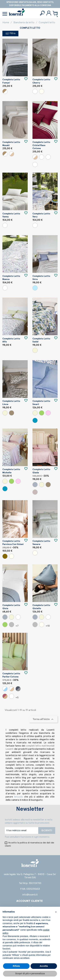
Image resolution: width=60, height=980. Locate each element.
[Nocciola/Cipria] (5, 696)
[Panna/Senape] (42, 157)
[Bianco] (35, 91)
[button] (56, 912)
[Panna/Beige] (12, 154)
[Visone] (5, 556)
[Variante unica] (5, 225)
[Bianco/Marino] (5, 689)
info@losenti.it (30, 895)
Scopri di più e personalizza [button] (30, 973)
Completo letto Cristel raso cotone (41, 145)
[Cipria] (48, 413)
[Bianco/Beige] (5, 91)
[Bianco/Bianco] (12, 696)
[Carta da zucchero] (35, 420)
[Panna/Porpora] (48, 157)
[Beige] (35, 350)
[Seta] (12, 556)
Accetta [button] (44, 966)
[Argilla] (12, 413)
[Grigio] (35, 485)
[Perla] (12, 625)
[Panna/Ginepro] (35, 165)
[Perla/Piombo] (18, 689)
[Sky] (35, 288)
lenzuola (19, 797)
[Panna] (42, 91)
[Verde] (42, 413)
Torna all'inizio (43, 719)
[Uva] (35, 492)
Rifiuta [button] (16, 966)
